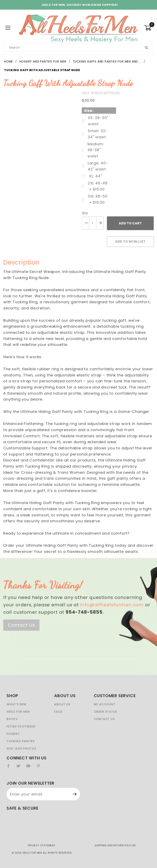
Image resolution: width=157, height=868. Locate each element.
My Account (105, 704)
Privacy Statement (42, 845)
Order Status (106, 712)
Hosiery (13, 734)
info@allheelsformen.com (112, 605)
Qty (85, 213)
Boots (12, 719)
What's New (16, 704)
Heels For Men (18, 712)
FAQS (58, 712)
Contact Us (21, 625)
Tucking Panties (21, 741)
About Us (62, 704)
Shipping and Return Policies (115, 845)
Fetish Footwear (21, 726)
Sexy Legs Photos (21, 749)
